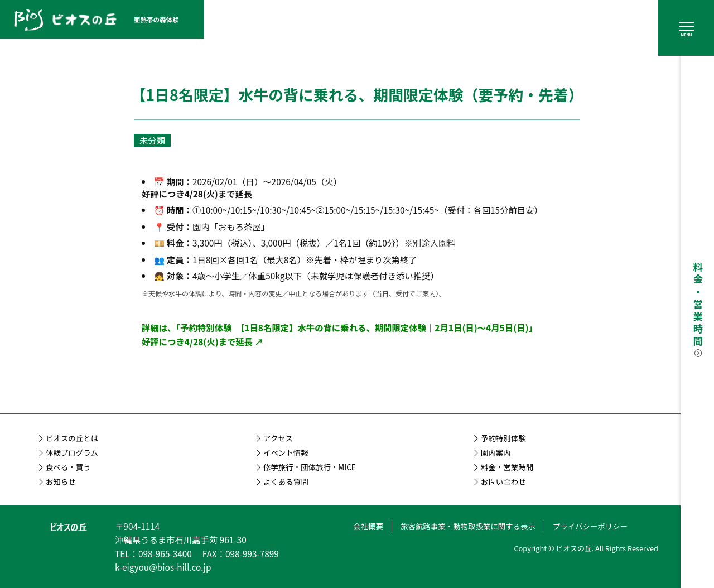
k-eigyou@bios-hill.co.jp (163, 567)
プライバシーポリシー (590, 526)
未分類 (152, 140)
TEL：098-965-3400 (153, 553)
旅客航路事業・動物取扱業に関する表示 (468, 526)
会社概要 (368, 526)
